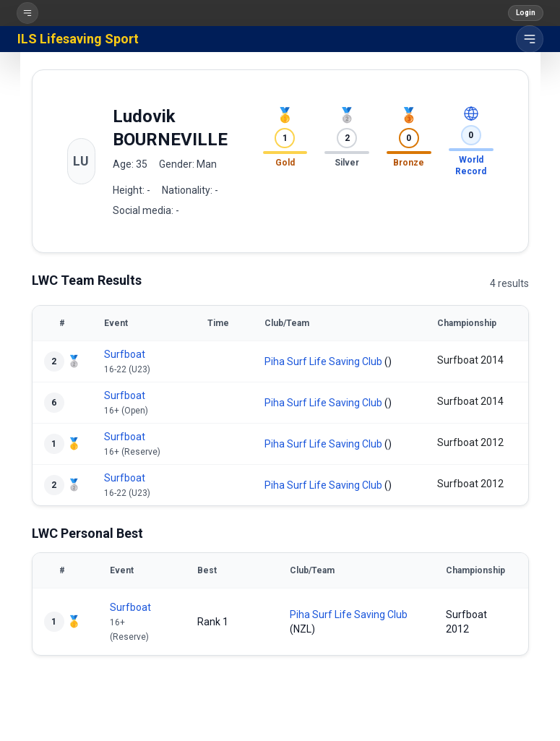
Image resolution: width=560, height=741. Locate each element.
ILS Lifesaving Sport (78, 39)
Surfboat (125, 354)
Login (526, 13)
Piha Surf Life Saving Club (323, 361)
